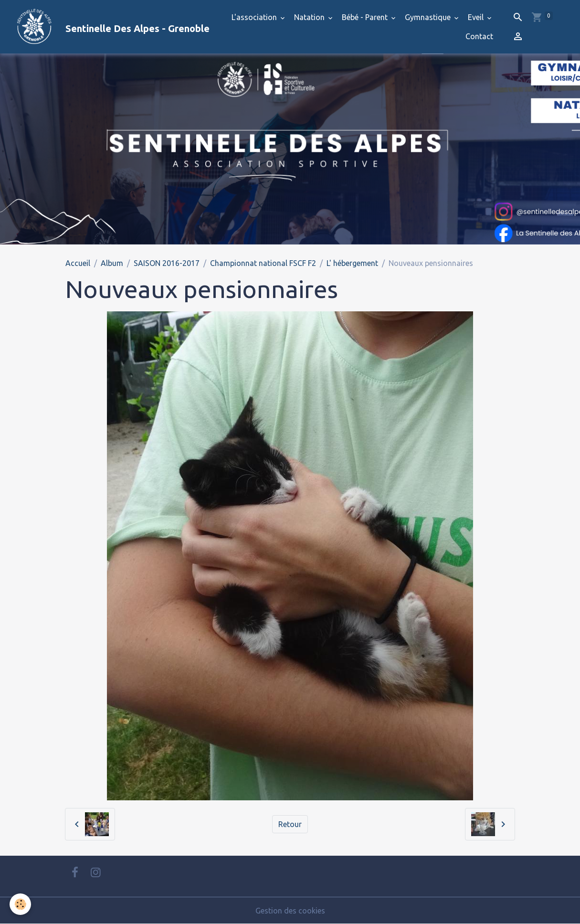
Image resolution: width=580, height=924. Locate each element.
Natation (310, 17)
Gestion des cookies (290, 911)
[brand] (104, 27)
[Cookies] (20, 904)
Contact (479, 36)
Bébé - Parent (366, 17)
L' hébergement (352, 263)
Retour (290, 824)
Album (112, 263)
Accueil (78, 263)
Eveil (477, 17)
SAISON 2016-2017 (167, 263)
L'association (255, 17)
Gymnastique (429, 17)
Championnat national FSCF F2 (263, 263)
